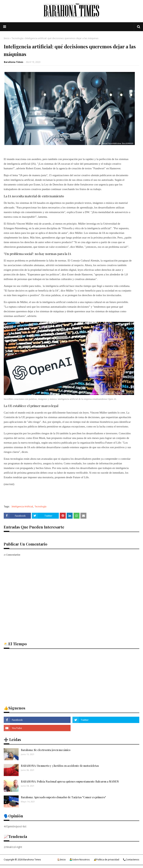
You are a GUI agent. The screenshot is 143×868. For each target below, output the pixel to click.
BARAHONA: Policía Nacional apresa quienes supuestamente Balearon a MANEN (70, 781)
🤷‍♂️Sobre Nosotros (80, 860)
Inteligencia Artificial (22, 507)
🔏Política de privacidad (106, 860)
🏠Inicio (61, 860)
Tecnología (17, 38)
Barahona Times (14, 62)
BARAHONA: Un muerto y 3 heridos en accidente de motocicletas (60, 766)
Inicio (7, 38)
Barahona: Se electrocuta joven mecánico (46, 750)
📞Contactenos (131, 860)
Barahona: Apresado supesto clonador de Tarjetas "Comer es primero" (63, 797)
